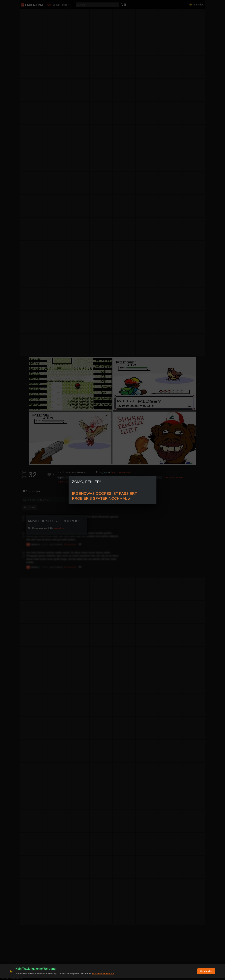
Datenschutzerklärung (103, 976)
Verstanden (206, 973)
